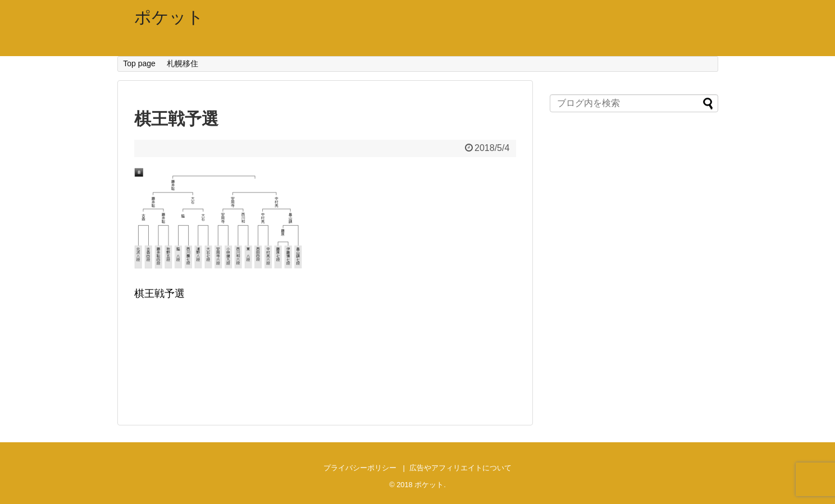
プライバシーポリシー (360, 468)
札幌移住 (182, 63)
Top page (139, 63)
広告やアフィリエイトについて (460, 468)
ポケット (169, 17)
